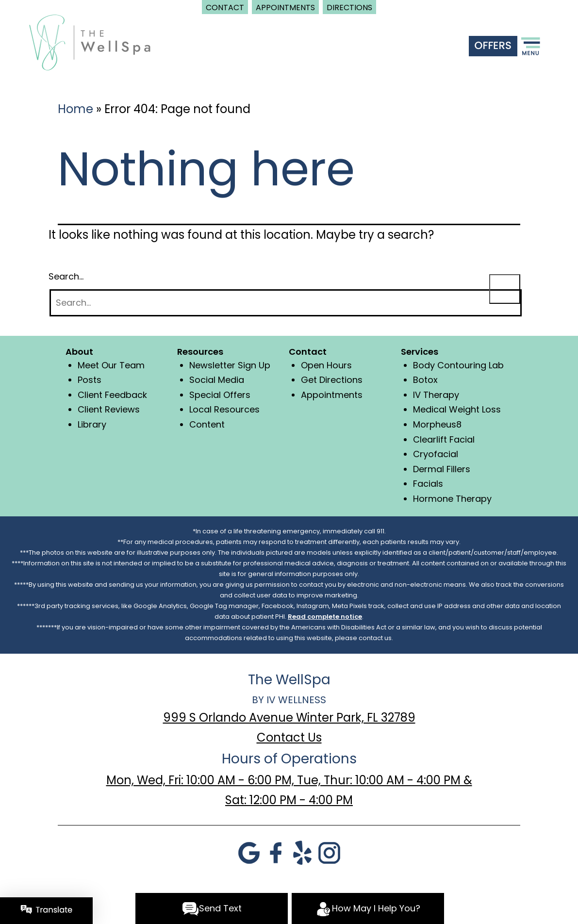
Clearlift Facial (444, 439)
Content (207, 424)
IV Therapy (436, 395)
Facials (428, 484)
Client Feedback (112, 395)
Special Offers (220, 395)
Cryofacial (436, 454)
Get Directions (332, 380)
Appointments (332, 395)
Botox (425, 380)
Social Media (217, 380)
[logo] (90, 41)
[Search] (286, 303)
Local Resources (224, 409)
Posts (90, 380)
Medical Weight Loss (457, 409)
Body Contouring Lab (458, 365)
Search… (66, 276)
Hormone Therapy (452, 499)
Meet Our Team (111, 365)
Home (75, 109)
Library (92, 424)
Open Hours (326, 365)
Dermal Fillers (442, 469)
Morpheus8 (437, 424)
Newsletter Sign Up (230, 365)
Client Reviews (109, 409)
